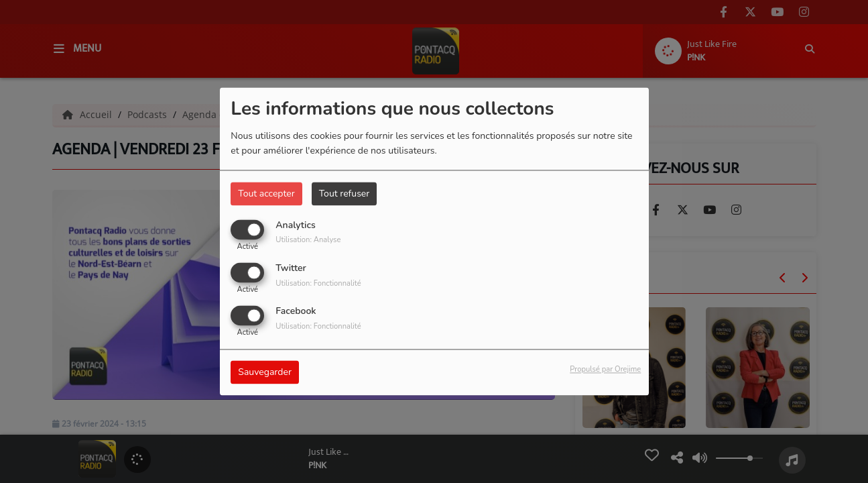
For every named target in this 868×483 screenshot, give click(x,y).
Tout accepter (266, 194)
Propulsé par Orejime (605, 370)
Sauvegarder (265, 373)
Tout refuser (345, 194)
